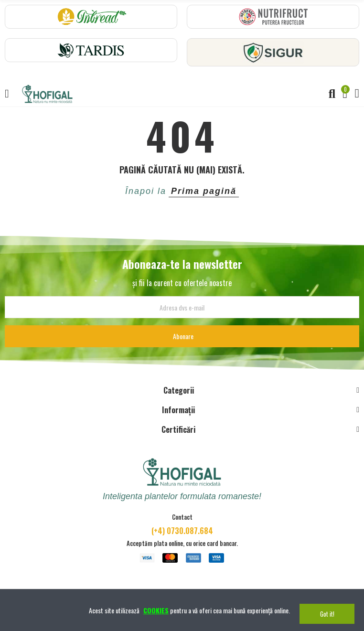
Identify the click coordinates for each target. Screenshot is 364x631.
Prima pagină (204, 191)
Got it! (327, 614)
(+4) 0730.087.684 (182, 531)
